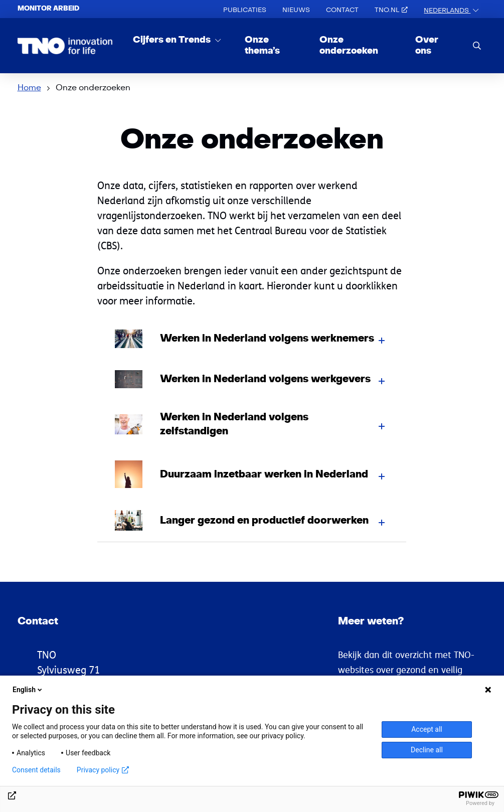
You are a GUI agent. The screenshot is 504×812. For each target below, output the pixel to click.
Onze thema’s (262, 45)
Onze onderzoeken (349, 45)
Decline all (427, 750)
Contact (342, 10)
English (28, 690)
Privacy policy (103, 770)
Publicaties (245, 10)
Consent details (36, 770)
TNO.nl (391, 10)
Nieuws (296, 10)
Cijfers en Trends (173, 40)
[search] (477, 45)
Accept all (427, 729)
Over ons (427, 45)
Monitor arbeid (48, 9)
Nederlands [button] (447, 11)
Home (29, 88)
